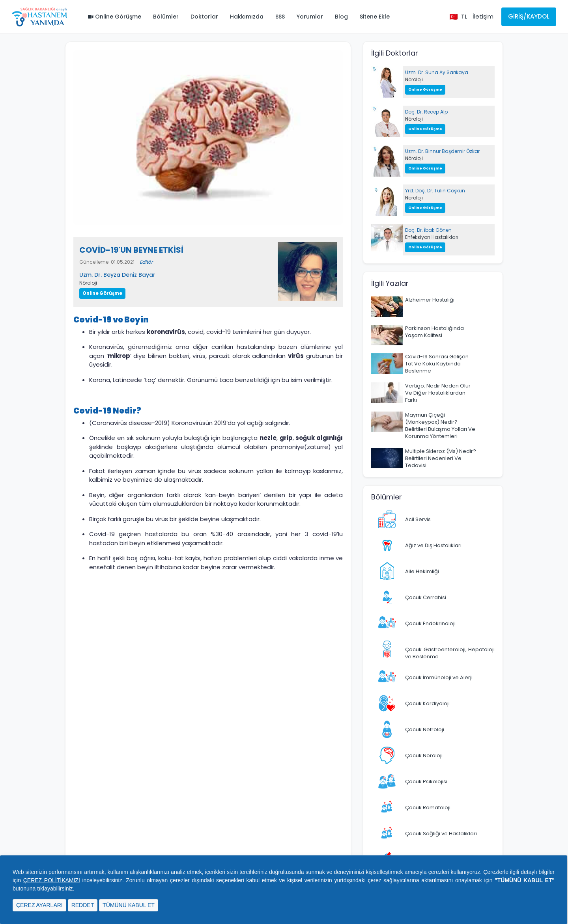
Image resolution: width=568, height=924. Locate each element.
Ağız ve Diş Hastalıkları (433, 545)
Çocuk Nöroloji (424, 755)
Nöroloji (88, 283)
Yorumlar (310, 17)
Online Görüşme (115, 17)
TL (464, 17)
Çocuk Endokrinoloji (430, 623)
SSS (280, 17)
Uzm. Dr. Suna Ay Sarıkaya (437, 72)
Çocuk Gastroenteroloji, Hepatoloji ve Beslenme (450, 653)
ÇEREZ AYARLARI (39, 905)
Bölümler (166, 17)
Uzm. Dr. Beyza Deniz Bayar (117, 275)
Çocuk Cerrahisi (426, 597)
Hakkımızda (247, 17)
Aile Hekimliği (422, 571)
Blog (341, 17)
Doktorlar (204, 17)
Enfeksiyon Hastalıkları (432, 237)
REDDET (83, 905)
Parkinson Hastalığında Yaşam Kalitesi (434, 332)
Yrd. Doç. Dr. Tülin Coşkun (435, 191)
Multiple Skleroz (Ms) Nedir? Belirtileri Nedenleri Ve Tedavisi (441, 458)
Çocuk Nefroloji (425, 729)
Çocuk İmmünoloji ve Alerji (439, 677)
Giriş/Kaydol (529, 16)
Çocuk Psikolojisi (426, 781)
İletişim (483, 16)
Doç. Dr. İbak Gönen (428, 230)
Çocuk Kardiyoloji (427, 703)
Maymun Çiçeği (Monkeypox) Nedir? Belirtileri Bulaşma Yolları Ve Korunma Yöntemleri (440, 426)
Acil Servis (418, 519)
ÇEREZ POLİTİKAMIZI (52, 880)
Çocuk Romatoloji (428, 808)
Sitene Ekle (375, 17)
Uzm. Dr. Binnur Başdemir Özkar (442, 151)
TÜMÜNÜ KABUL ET (129, 905)
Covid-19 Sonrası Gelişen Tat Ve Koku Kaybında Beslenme (437, 364)
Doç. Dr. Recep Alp (426, 112)
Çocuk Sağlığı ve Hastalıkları (441, 834)
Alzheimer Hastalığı (430, 300)
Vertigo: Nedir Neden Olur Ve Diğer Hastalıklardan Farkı (438, 393)
